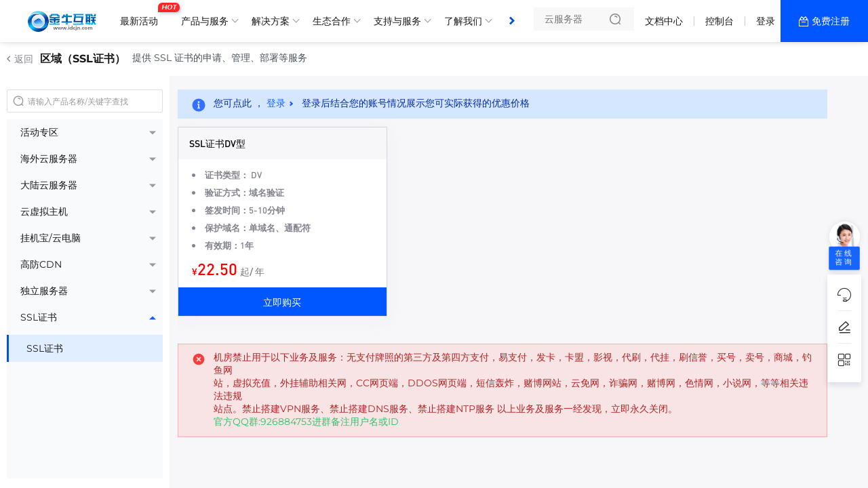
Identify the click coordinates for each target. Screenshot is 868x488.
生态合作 (332, 21)
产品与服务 (205, 21)
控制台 (719, 21)
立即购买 (282, 302)
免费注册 (831, 21)
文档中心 (664, 21)
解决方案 (271, 21)
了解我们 (463, 21)
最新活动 (142, 16)
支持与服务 (397, 21)
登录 (766, 21)
